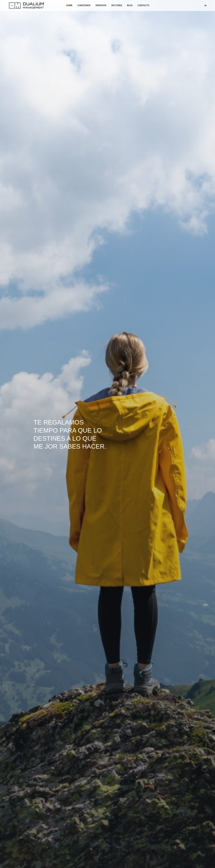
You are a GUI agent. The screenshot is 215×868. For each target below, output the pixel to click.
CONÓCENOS (83, 5)
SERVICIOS (100, 5)
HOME (68, 5)
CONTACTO (142, 5)
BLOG (129, 5)
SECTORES (115, 5)
